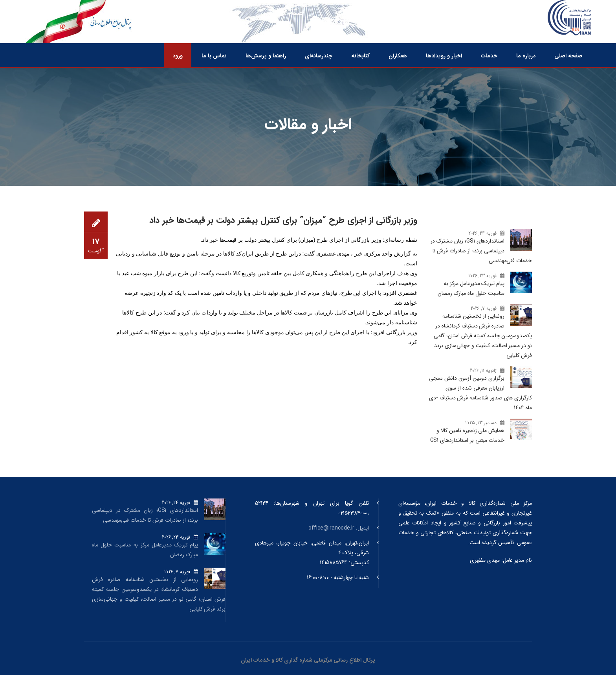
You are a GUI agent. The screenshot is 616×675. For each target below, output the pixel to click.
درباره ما (526, 56)
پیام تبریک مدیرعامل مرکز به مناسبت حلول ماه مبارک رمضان (471, 288)
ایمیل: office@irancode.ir (339, 528)
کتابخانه (360, 56)
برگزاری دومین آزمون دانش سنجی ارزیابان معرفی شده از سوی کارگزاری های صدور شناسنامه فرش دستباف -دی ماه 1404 (480, 393)
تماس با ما (214, 56)
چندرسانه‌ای (319, 56)
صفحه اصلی (568, 56)
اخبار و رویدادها (444, 56)
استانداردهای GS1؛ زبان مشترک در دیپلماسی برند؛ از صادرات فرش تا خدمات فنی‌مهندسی (481, 251)
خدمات (489, 56)
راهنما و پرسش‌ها (266, 56)
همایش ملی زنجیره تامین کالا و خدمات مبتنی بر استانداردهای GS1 (467, 435)
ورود (178, 56)
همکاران (398, 56)
